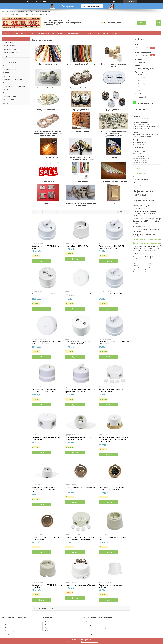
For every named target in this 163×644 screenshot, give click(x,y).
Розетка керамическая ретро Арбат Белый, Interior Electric (79, 438)
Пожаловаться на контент (89, 642)
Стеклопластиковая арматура (14, 86)
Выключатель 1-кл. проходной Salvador (81, 585)
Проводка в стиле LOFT (94, 634)
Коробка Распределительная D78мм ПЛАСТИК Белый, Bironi (80, 295)
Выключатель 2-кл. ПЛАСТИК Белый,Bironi (110, 295)
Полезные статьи (9, 100)
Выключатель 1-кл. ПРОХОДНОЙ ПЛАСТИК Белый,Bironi (112, 247)
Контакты (115, 33)
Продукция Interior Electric (12, 52)
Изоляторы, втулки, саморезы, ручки (114, 65)
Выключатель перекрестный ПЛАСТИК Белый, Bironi (114, 343)
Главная (6, 33)
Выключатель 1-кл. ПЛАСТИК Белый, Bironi (46, 247)
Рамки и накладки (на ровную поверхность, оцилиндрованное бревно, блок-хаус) (48, 134)
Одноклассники (51, 628)
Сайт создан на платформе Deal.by (82, 640)
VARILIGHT (6, 76)
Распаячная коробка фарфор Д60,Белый (110, 586)
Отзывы (6, 93)
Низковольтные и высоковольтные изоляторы (81, 204)
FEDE (114, 203)
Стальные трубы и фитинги (13, 63)
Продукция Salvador (10, 56)
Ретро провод (8, 42)
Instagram (49, 631)
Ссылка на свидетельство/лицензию (147, 240)
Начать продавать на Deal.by (36, 2)
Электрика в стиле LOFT (81, 132)
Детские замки (8, 83)
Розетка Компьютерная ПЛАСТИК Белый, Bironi (45, 295)
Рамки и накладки (9, 66)
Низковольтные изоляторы (96, 631)
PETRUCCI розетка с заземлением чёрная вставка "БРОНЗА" (112, 488)
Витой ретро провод (48, 64)
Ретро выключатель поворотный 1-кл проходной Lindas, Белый (80, 390)
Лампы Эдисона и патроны (13, 79)
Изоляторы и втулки (10, 69)
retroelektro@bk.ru (140, 173)
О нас (31, 33)
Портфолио (87, 33)
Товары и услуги (19, 33)
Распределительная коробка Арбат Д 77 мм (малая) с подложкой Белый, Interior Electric (114, 439)
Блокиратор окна (81, 181)
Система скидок (74, 33)
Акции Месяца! (48, 181)
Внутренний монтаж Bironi (114, 88)
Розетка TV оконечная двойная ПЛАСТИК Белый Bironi (78, 343)
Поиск (141, 23)
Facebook (49, 622)
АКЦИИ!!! (6, 73)
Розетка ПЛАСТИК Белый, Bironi (78, 246)
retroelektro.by (138, 169)
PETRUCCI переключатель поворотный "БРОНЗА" (80, 488)
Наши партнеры (43, 33)
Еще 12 (140, 90)
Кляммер (48, 203)
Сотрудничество (58, 33)
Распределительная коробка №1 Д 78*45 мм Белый (113, 390)
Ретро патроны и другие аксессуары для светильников (81, 159)
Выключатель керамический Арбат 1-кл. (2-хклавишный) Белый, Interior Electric (46, 489)
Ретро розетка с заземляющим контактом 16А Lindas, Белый (44, 390)
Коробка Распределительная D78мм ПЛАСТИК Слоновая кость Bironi (80, 538)
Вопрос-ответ (8, 103)
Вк (46, 625)
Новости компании (10, 96)
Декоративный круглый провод (81, 64)
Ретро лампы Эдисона (48, 158)
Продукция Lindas (9, 49)
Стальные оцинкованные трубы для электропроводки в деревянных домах (114, 134)
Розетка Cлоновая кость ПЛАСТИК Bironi (113, 538)
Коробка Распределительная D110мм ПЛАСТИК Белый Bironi (46, 343)
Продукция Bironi (9, 46)
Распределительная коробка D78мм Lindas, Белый (46, 438)
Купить (41, 261)
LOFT (4, 59)
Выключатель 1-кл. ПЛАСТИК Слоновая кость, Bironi (47, 586)
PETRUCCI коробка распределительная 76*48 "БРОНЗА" (47, 538)
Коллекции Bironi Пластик (48, 88)
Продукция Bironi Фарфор (81, 88)
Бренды (6, 90)
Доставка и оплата (101, 33)
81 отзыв (119, 2)
